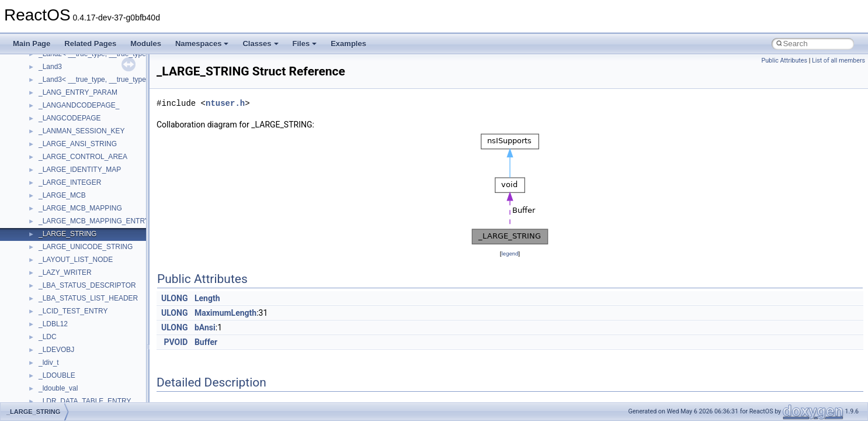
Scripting (52, 205)
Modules (146, 44)
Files (305, 44)
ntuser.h (225, 103)
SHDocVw (55, 218)
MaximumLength (225, 313)
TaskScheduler (62, 295)
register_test (58, 192)
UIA (44, 372)
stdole (48, 270)
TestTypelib (56, 308)
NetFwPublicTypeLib (70, 128)
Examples (348, 44)
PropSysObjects (64, 141)
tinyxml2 (51, 321)
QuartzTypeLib (61, 180)
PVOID (176, 342)
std (43, 257)
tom (44, 334)
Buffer (206, 342)
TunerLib (52, 347)
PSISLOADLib (61, 154)
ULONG (174, 298)
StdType (51, 282)
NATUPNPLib (60, 115)
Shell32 (50, 231)
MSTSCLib (55, 64)
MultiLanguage (62, 102)
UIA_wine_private (66, 385)
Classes (260, 44)
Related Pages (90, 44)
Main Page (32, 44)
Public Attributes (784, 61)
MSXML (51, 77)
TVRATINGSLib (63, 360)
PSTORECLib (60, 167)
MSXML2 (53, 89)
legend (510, 253)
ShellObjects (58, 244)
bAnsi (205, 327)
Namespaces (202, 44)
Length (207, 298)
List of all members (839, 61)
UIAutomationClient (69, 398)
